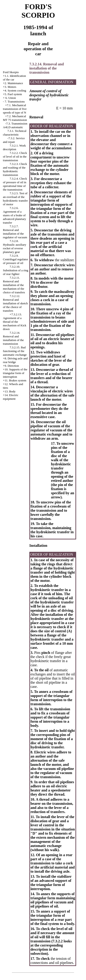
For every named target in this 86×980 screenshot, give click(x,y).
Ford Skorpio (11, 72)
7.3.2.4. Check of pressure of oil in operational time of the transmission (15, 184)
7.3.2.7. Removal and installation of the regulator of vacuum (15, 232)
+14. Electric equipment (11, 397)
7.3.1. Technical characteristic (15, 133)
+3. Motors (10, 87)
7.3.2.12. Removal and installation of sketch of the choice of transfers (15, 303)
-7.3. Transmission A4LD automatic (15, 125)
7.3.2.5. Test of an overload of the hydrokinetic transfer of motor (15, 199)
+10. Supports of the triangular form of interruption (15, 373)
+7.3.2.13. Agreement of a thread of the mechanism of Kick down (15, 322)
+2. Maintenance (13, 83)
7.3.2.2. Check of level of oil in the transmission (15, 157)
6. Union (11, 98)
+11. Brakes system (15, 380)
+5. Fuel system (12, 94)
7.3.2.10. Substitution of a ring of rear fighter (16, 270)
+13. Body (9, 391)
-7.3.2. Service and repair (14, 140)
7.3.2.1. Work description (14, 147)
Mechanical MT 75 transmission (15, 118)
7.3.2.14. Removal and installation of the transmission (13, 338)
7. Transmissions (15, 101)
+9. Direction (11, 366)
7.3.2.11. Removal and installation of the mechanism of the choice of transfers (14, 285)
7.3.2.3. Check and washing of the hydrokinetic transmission (15, 169)
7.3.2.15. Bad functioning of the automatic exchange (15, 351)
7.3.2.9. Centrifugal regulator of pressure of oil (15, 259)
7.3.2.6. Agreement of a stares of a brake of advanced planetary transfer (15, 215)
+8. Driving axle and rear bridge (15, 360)
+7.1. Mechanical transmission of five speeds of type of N (15, 109)
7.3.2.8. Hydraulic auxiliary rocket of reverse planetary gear (15, 246)
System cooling (17, 90)
